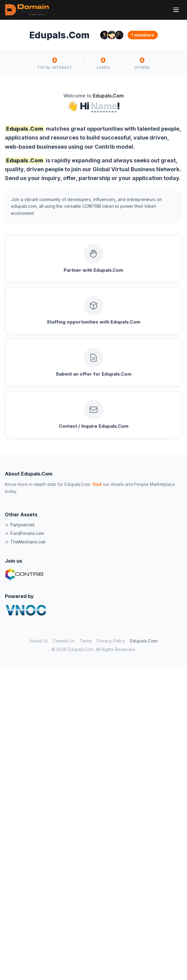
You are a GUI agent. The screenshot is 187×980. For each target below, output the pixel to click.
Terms (86, 641)
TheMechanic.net (25, 542)
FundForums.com (25, 533)
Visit (97, 484)
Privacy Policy (111, 641)
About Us (39, 641)
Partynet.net (20, 525)
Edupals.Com (144, 641)
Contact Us (64, 641)
